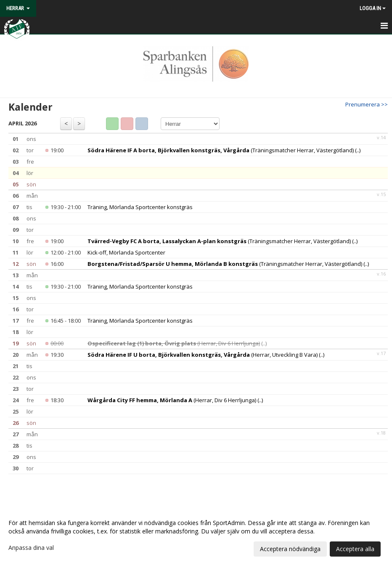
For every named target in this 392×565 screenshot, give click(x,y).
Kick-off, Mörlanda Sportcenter (126, 252)
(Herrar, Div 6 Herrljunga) (174, 343)
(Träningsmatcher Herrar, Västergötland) (221, 150)
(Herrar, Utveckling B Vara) (203, 355)
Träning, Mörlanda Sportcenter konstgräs (140, 207)
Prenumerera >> (367, 104)
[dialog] (196, 536)
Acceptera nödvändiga (290, 549)
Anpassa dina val (31, 548)
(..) (358, 150)
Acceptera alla (355, 549)
